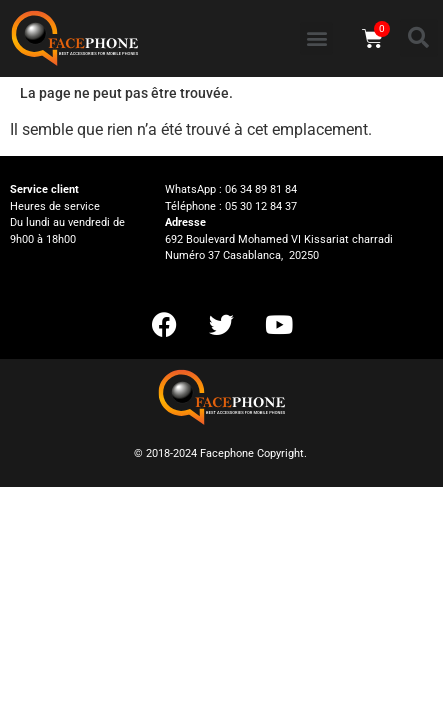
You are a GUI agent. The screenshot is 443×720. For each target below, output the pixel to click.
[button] (316, 38)
